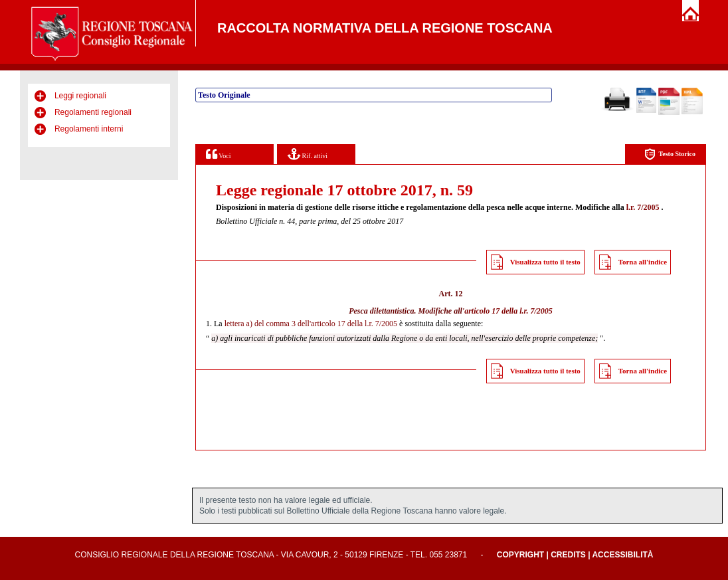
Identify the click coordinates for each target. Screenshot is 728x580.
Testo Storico (670, 154)
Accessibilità (622, 555)
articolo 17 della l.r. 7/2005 (508, 311)
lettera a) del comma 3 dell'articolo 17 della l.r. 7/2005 (311, 324)
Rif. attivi (308, 154)
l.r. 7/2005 (643, 207)
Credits (568, 555)
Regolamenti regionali (93, 112)
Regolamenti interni (89, 129)
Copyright (520, 555)
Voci (218, 154)
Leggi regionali (80, 96)
